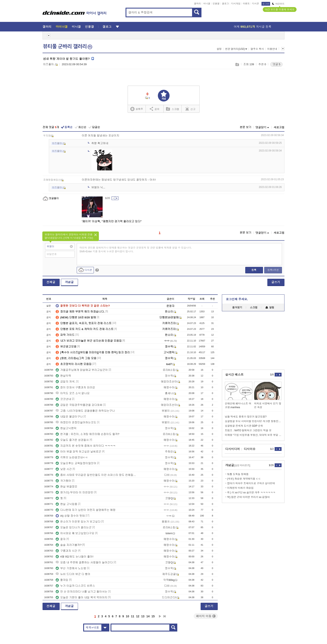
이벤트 (246, 4)
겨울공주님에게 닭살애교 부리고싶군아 (82, 370)
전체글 (51, 282)
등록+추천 (273, 270)
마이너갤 (62, 27)
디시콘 (256, 4)
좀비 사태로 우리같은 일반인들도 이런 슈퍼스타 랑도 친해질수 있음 (96, 475)
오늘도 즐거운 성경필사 (72, 440)
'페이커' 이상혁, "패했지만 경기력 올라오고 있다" (112, 221)
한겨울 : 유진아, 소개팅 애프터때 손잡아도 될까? (87, 434)
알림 (270, 308)
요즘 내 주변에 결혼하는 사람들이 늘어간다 (84, 562)
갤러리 (197, 4)
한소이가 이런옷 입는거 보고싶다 (78, 522)
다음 (160, 616)
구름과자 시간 (67, 551)
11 (133, 616)
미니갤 (207, 4)
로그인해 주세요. (237, 299)
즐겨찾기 (237, 308)
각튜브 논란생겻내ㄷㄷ (72, 457)
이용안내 (272, 49)
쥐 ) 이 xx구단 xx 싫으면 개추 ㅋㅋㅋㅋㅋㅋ (251, 493)
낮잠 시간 (64, 469)
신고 (190, 109)
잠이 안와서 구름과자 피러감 (75, 387)
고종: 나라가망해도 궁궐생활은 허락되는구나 (85, 411)
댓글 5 (276, 64)
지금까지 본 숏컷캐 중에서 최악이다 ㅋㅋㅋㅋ (86, 446)
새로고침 (279, 127)
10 (127, 616)
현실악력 (63, 376)
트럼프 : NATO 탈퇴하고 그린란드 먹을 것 (248, 430)
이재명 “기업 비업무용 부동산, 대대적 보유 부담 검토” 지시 (253, 435)
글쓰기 (276, 282)
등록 (254, 270)
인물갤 (216, 4)
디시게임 (236, 4)
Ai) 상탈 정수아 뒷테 (70, 516)
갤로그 (225, 4)
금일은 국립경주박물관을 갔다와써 (79, 405)
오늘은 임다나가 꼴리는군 (74, 527)
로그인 (266, 4)
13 (143, 616)
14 (148, 616)
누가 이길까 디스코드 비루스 (75, 586)
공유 (155, 109)
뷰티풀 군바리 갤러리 (68, 46)
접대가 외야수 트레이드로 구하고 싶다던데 (251, 483)
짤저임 (62, 580)
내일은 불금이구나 (69, 417)
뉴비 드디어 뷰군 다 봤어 (73, 574)
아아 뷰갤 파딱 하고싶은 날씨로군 (78, 452)
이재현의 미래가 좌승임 (240, 488)
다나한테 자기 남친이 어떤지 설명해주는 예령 (86, 510)
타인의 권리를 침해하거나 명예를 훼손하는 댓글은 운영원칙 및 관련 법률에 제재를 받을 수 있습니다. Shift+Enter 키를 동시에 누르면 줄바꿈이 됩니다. (136, 250)
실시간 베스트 (234, 375)
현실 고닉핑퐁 (67, 504)
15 (153, 616)
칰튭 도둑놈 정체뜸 (238, 474)
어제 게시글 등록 (253, 27)
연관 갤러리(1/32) (236, 49)
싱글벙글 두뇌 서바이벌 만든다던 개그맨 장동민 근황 (253, 421)
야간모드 (278, 4)
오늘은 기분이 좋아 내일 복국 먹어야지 (82, 597)
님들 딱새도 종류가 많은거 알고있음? (246, 417)
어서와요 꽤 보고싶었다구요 (75, 533)
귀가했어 (63, 481)
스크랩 (237, 64)
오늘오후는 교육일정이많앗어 (76, 463)
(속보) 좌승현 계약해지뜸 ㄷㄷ (244, 479)
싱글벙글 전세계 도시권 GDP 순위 (244, 426)
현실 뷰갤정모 (67, 487)
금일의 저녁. (65, 382)
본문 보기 (245, 127)
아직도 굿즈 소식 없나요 (73, 393)
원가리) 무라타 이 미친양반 (74, 492)
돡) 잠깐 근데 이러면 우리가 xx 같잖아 (248, 497)
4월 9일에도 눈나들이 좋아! (75, 557)
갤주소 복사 (257, 49)
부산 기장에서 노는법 (71, 568)
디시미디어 (233, 449)
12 (138, 616)
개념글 (69, 282)
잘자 (61, 539)
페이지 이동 (206, 616)
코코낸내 (63, 399)
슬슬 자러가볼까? (69, 545)
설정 (219, 49)
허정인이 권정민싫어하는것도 (76, 422)
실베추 (137, 109)
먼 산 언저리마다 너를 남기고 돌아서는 (82, 592)
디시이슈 (250, 449)
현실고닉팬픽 (66, 428)
